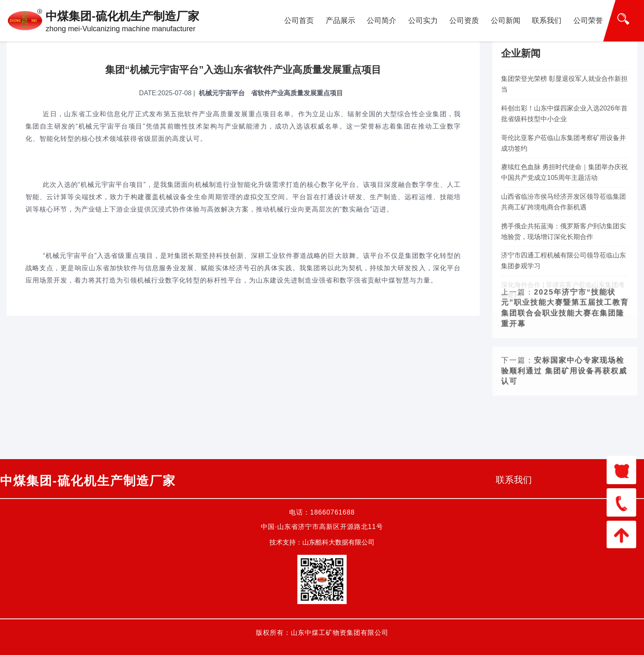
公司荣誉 (588, 21)
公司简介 (382, 21)
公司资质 (464, 21)
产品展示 (340, 21)
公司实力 (423, 21)
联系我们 (547, 21)
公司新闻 (506, 21)
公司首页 (299, 21)
